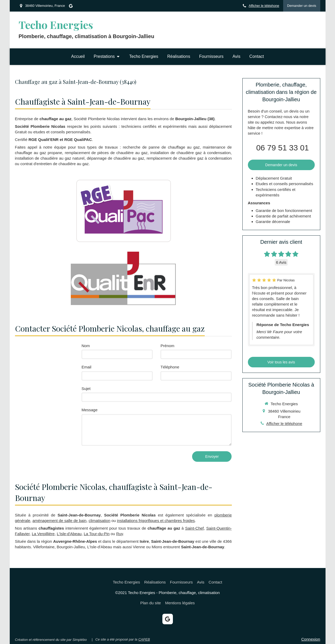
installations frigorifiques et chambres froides (156, 521)
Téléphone (170, 367)
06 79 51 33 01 (282, 148)
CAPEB (144, 639)
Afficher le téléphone (264, 6)
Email (87, 367)
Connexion (311, 639)
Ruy (119, 534)
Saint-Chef (194, 528)
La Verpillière (43, 534)
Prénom (167, 346)
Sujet (86, 389)
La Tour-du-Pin (97, 534)
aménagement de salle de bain (59, 521)
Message (90, 410)
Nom (86, 346)
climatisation (100, 521)
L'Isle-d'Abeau (69, 534)
